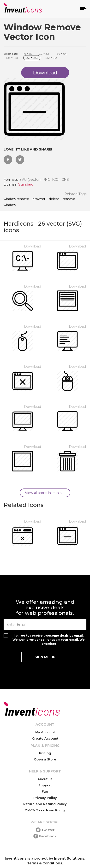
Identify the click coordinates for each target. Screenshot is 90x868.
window (10, 205)
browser (39, 199)
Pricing (45, 753)
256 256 (32, 58)
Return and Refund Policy (45, 804)
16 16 (27, 54)
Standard (26, 184)
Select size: (11, 54)
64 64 (62, 54)
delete (54, 199)
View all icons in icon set (45, 493)
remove (69, 199)
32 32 (44, 54)
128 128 (12, 58)
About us (45, 779)
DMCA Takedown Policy (45, 810)
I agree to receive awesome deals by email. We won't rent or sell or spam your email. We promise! (49, 640)
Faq (45, 791)
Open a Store (45, 759)
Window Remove (16, 199)
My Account (45, 732)
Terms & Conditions (45, 863)
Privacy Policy (45, 798)
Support (45, 785)
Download (33, 246)
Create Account (45, 738)
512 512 (51, 58)
